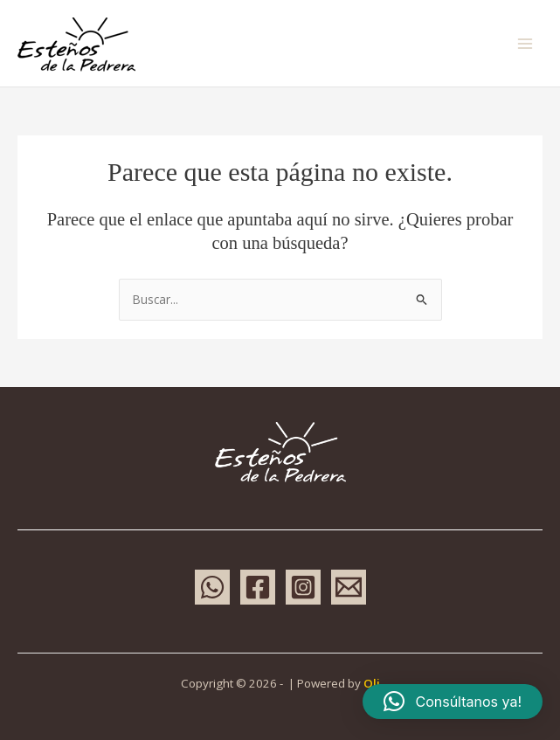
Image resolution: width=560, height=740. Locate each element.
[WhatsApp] (212, 587)
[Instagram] (303, 587)
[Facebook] (258, 587)
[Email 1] (349, 587)
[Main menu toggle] (525, 43)
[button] (453, 702)
